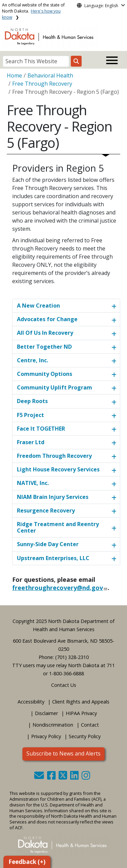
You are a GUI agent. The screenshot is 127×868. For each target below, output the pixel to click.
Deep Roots (32, 401)
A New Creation (38, 306)
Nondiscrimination (53, 725)
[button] (40, 777)
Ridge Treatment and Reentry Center (58, 527)
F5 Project (30, 415)
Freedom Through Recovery (54, 456)
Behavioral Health (50, 75)
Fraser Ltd (31, 442)
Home (14, 75)
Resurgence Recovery (46, 510)
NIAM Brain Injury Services (53, 497)
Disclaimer (46, 713)
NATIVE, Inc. (33, 483)
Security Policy (85, 736)
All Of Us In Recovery (45, 333)
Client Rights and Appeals (81, 702)
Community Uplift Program (55, 387)
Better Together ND (44, 347)
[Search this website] (76, 61)
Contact (90, 725)
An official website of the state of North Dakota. (33, 11)
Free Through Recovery (42, 84)
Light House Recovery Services (58, 469)
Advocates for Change (47, 319)
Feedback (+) (27, 862)
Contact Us (64, 685)
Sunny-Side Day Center (48, 544)
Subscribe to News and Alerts (63, 753)
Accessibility (31, 702)
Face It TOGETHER (41, 429)
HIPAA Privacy (81, 713)
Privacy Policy (46, 736)
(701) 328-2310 (72, 657)
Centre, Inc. (33, 360)
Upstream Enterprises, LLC (53, 558)
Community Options (45, 374)
